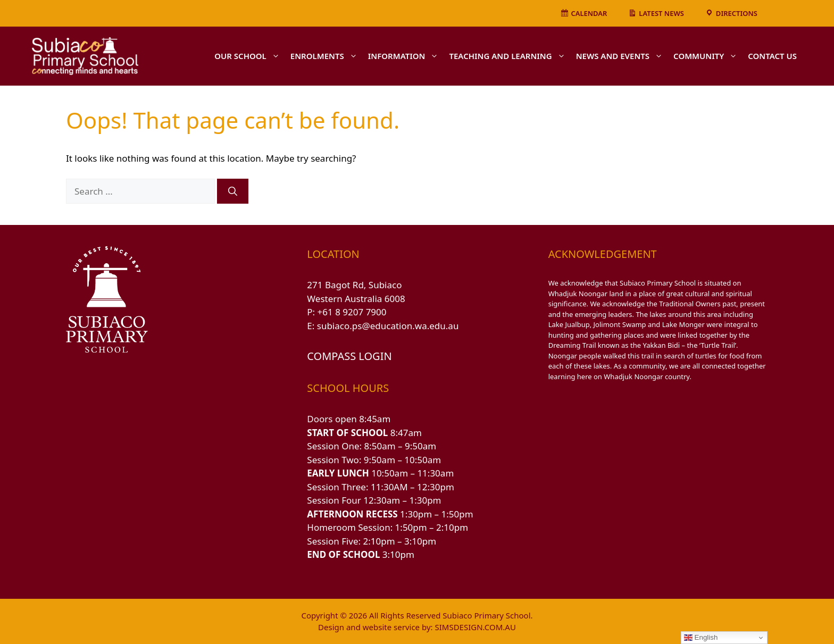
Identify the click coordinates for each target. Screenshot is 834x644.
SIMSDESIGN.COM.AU (475, 627)
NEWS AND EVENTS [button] (622, 56)
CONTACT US (772, 56)
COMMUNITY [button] (708, 56)
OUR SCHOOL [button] (250, 56)
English (701, 638)
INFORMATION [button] (406, 56)
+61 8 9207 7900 (352, 312)
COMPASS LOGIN (349, 356)
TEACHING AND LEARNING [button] (510, 56)
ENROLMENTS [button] (327, 56)
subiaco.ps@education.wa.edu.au (388, 326)
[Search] (233, 191)
